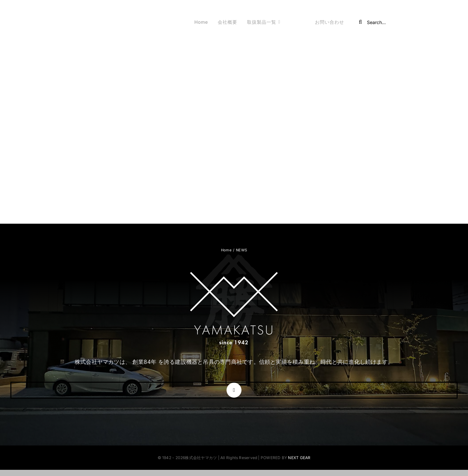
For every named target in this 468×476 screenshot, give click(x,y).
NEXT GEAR (299, 458)
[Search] (360, 22)
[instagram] (234, 390)
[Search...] (397, 22)
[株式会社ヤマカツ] (73, 16)
